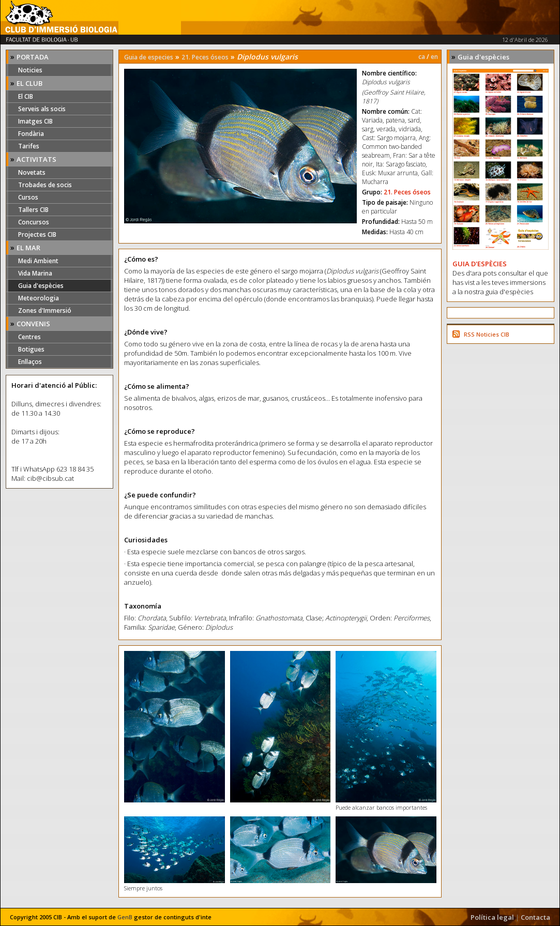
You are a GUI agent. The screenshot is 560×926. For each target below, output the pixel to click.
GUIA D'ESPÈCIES (480, 264)
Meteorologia (39, 298)
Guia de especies (149, 57)
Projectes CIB (37, 234)
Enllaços (30, 362)
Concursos (34, 222)
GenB (125, 917)
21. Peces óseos (205, 57)
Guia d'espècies (41, 286)
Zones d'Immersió (45, 310)
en (434, 57)
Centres (29, 337)
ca (422, 57)
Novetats (32, 172)
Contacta (535, 917)
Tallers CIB (33, 210)
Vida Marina (35, 273)
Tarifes (29, 146)
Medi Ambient (38, 261)
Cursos (28, 197)
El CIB (26, 96)
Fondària (31, 134)
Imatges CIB (35, 121)
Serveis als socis (42, 109)
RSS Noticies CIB (487, 334)
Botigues (31, 349)
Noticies (30, 70)
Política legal (492, 917)
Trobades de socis (45, 185)
